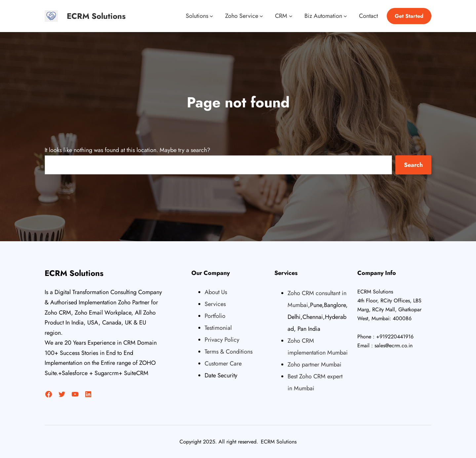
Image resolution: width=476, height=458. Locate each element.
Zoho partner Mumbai (315, 364)
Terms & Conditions (229, 352)
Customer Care (223, 363)
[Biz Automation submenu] (345, 16)
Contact (368, 16)
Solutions (197, 16)
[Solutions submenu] (211, 16)
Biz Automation (323, 16)
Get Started (409, 16)
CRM (281, 16)
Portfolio (215, 316)
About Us (216, 292)
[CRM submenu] (291, 16)
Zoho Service (242, 16)
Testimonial (218, 328)
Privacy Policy (222, 340)
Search (413, 165)
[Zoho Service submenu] (261, 16)
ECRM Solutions (96, 16)
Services (215, 304)
